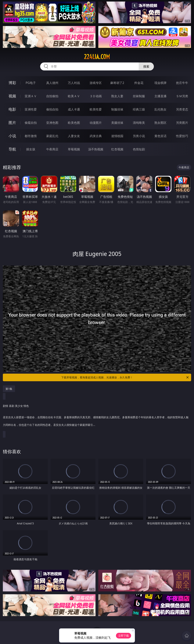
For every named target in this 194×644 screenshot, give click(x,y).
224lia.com (97, 57)
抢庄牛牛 (182, 83)
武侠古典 (96, 136)
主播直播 (160, 96)
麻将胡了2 (117, 83)
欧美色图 (74, 123)
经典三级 (139, 109)
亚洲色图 (52, 123)
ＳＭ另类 (182, 96)
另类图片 (182, 123)
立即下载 (124, 636)
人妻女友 (74, 136)
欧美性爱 (96, 109)
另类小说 (139, 136)
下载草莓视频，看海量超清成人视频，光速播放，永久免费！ (125, 377)
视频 (12, 96)
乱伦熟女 (160, 109)
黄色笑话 (160, 136)
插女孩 (31, 149)
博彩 (12, 83)
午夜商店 (52, 149)
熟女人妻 (117, 96)
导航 (12, 149)
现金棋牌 (160, 83)
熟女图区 (160, 123)
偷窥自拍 (31, 123)
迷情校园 (117, 136)
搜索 (146, 66)
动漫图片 (96, 123)
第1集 (9, 389)
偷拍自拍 (52, 109)
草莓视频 (74, 149)
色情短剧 (139, 149)
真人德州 (52, 83)
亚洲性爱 (31, 109)
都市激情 (31, 136)
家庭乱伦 (52, 136)
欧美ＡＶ (74, 96)
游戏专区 (96, 83)
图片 (12, 123)
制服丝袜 (117, 109)
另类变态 (182, 109)
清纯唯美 (139, 123)
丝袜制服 (139, 96)
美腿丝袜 (117, 123)
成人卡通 (74, 109)
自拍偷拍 (52, 96)
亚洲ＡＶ (31, 96)
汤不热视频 (96, 149)
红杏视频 (117, 149)
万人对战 (74, 83)
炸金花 (139, 83)
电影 (12, 109)
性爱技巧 (182, 136)
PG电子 (31, 83)
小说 (12, 136)
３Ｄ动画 (96, 96)
